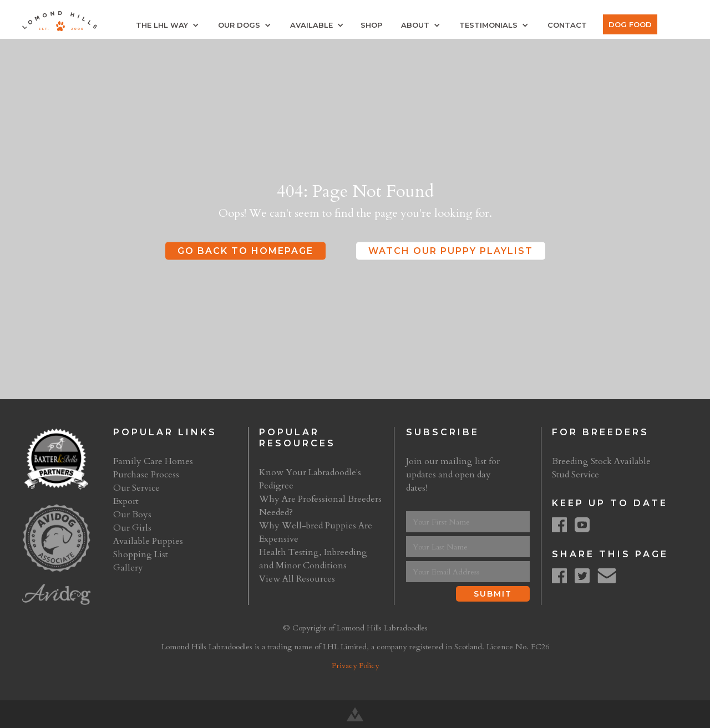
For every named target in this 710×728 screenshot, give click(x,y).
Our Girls (132, 528)
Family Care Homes (153, 461)
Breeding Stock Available (601, 461)
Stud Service (575, 475)
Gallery (128, 568)
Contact (567, 25)
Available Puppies (148, 541)
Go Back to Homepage (245, 251)
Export (126, 501)
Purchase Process (146, 475)
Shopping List (141, 554)
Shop (371, 25)
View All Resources (297, 579)
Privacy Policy (355, 666)
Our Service (136, 488)
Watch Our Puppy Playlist (451, 251)
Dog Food (630, 24)
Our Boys (132, 515)
